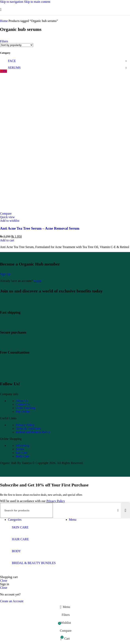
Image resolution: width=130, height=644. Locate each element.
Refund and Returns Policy (33, 432)
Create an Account (12, 601)
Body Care (23, 456)
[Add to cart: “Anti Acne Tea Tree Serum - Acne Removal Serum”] (7, 240)
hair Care (22, 453)
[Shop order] (17, 45)
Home (4, 21)
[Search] (26, 510)
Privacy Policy (25, 425)
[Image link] (27, 374)
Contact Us (23, 404)
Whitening (23, 446)
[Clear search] (118, 510)
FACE (12, 61)
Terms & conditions (28, 429)
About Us (22, 401)
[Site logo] (65, 16)
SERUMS (14, 68)
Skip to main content (37, 2)
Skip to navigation (12, 2)
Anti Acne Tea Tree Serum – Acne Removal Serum (40, 228)
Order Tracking (26, 408)
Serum (20, 449)
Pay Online (23, 411)
